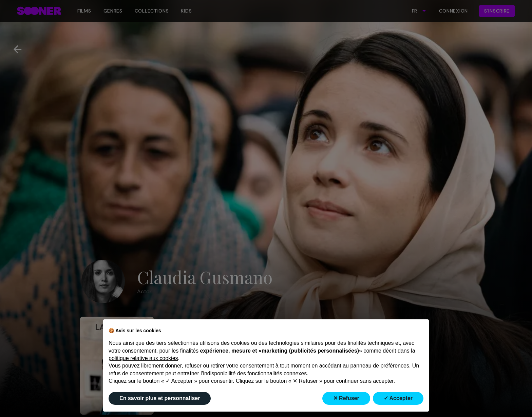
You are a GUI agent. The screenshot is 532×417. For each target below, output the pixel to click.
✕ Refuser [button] (346, 398)
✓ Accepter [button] (398, 398)
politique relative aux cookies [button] (143, 358)
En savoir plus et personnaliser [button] (160, 398)
